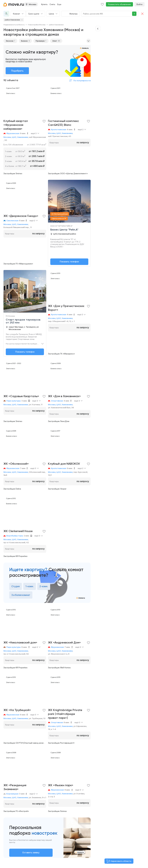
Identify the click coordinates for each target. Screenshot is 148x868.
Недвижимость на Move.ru (14, 25)
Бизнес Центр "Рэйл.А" (64, 230)
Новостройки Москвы (37, 25)
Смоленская (12, 220)
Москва (7, 137)
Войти (139, 4)
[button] (79, 80)
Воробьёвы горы (15, 536)
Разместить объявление (119, 4)
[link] (14, 25)
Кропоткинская (58, 129)
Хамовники (23, 137)
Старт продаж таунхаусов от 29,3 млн (23, 321)
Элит (55, 41)
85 (59, 41)
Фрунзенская (13, 133)
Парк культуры (14, 401)
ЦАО (14, 137)
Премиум (40, 41)
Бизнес (24, 41)
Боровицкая (12, 794)
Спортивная (57, 401)
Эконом (9, 41)
